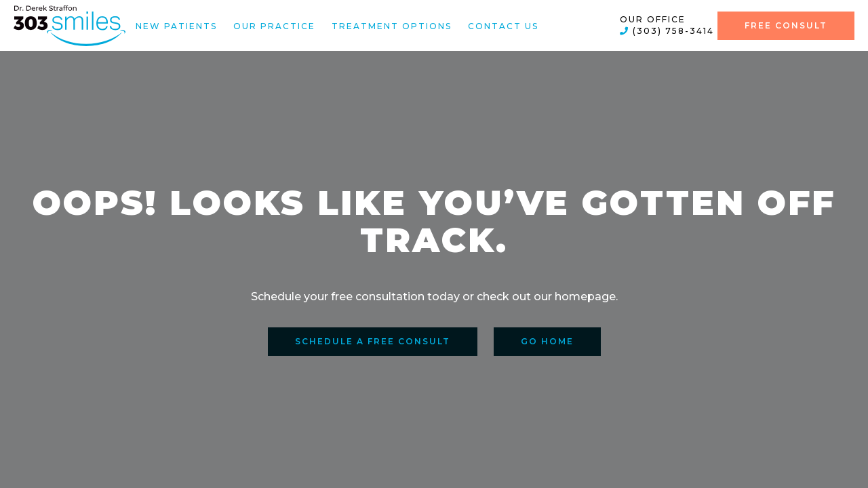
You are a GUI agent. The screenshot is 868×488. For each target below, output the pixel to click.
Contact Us (503, 25)
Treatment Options (392, 25)
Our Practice (274, 25)
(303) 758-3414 (667, 31)
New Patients (176, 25)
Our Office (653, 19)
